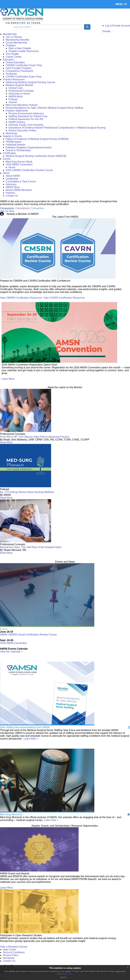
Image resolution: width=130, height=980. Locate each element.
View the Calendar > (11, 652)
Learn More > (31, 739)
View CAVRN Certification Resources (64, 298)
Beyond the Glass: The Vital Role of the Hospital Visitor (31, 547)
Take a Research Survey (14, 947)
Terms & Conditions (14, 952)
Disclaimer (9, 958)
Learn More (8, 379)
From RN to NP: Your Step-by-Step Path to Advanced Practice (35, 437)
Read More (6, 442)
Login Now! (46, 214)
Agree (64, 977)
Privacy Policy (11, 955)
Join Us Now (7, 211)
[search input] (48, 27)
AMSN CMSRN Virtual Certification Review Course (28, 635)
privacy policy (66, 974)
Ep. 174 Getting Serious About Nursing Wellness (27, 492)
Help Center (10, 950)
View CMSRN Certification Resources (21, 298)
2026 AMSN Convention (13, 643)
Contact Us (9, 961)
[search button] (87, 27)
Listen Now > (51, 820)
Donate (106, 31)
